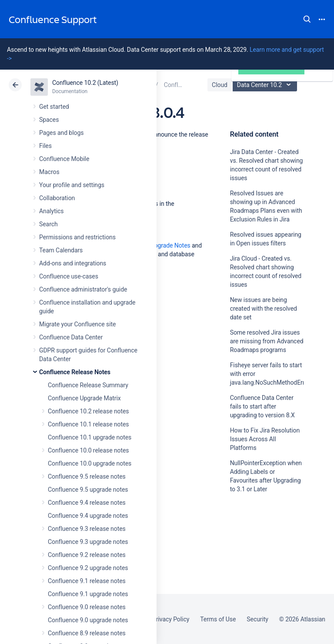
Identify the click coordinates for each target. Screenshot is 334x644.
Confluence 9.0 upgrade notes (88, 620)
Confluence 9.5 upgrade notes (88, 490)
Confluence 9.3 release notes (87, 529)
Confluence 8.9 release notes (87, 633)
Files (45, 146)
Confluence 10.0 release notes (89, 450)
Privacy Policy (171, 619)
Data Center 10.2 (266, 85)
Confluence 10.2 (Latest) (85, 83)
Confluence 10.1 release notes (89, 424)
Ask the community (261, 574)
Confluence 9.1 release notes (87, 581)
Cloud (220, 85)
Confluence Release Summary (88, 385)
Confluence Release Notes (75, 372)
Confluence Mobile (64, 159)
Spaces (49, 120)
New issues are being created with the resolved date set (264, 309)
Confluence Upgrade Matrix (84, 398)
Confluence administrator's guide (83, 289)
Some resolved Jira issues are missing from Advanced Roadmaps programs (267, 341)
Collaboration (57, 198)
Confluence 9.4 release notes (87, 503)
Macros (49, 172)
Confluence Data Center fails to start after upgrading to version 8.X (262, 406)
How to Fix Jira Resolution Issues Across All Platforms (265, 439)
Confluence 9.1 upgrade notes (88, 594)
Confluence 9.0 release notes (87, 607)
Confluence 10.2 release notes (89, 411)
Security (257, 619)
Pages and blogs (61, 133)
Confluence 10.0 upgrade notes (90, 463)
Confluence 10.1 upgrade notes (90, 437)
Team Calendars (61, 250)
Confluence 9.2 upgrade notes (88, 568)
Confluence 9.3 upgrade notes (88, 542)
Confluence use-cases (69, 276)
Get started (54, 107)
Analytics (51, 211)
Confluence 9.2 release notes (87, 555)
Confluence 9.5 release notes (87, 476)
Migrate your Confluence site (77, 324)
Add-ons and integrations (73, 263)
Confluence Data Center (71, 337)
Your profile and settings (72, 185)
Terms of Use (218, 619)
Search (307, 19)
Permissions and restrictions (77, 237)
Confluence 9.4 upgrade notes (88, 516)
